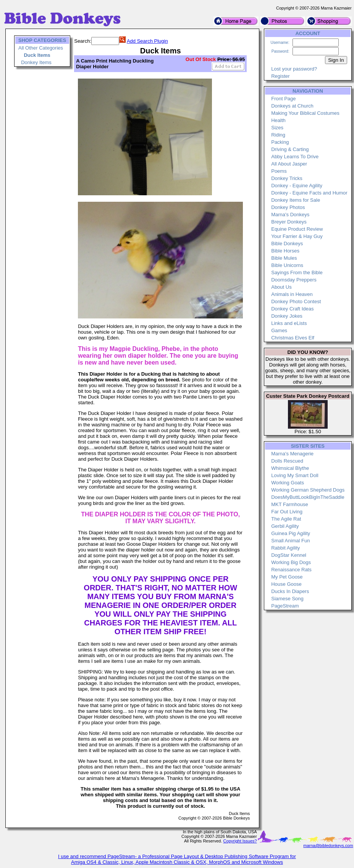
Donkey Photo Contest (296, 301)
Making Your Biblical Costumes (305, 113)
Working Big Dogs (291, 562)
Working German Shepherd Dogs (308, 490)
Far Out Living (287, 512)
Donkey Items (36, 62)
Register (280, 76)
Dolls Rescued (287, 461)
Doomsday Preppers (294, 280)
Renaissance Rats (291, 570)
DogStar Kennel (289, 555)
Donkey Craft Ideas (292, 309)
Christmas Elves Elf (293, 338)
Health (278, 120)
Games (279, 330)
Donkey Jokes (287, 316)
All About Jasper (289, 164)
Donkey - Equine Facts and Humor (309, 193)
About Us (281, 287)
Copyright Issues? (240, 841)
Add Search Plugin (147, 41)
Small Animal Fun (290, 541)
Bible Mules (284, 258)
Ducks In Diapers (290, 591)
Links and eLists (289, 323)
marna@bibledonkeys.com (328, 845)
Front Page (283, 99)
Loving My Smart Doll (295, 475)
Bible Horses (285, 251)
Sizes (277, 128)
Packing (280, 142)
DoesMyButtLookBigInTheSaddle (308, 497)
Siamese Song (287, 599)
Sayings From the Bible (297, 272)
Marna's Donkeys (290, 215)
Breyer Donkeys (289, 222)
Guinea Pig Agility (291, 533)
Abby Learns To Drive (295, 157)
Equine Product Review (297, 229)
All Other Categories (41, 48)
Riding (278, 135)
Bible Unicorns (287, 265)
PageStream (285, 606)
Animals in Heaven (292, 294)
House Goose (286, 584)
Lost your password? (294, 69)
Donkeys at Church (292, 106)
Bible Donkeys (287, 244)
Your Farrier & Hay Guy (297, 236)
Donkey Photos (288, 207)
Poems (279, 171)
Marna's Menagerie (292, 454)
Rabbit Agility (285, 548)
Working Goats (288, 483)
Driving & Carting (290, 149)
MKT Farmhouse (290, 504)
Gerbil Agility (285, 526)
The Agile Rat (286, 519)
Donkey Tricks (287, 178)
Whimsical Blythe (290, 468)
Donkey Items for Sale (296, 200)
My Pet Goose (287, 577)
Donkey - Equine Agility (297, 186)
